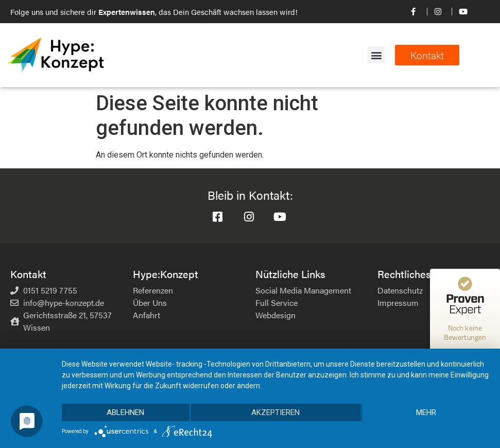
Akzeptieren (275, 412)
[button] (376, 55)
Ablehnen (125, 412)
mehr (426, 412)
